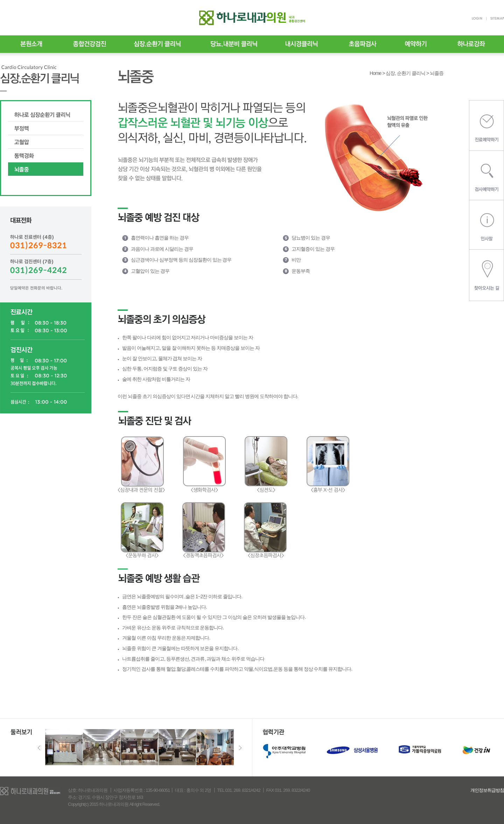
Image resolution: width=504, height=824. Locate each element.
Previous (39, 748)
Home (375, 73)
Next (240, 748)
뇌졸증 (437, 73)
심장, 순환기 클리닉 (405, 73)
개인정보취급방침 (487, 790)
